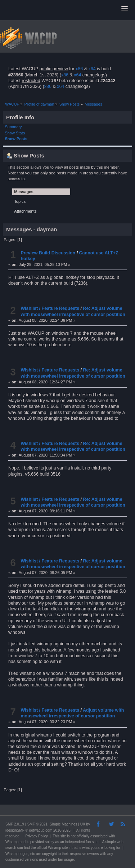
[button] (125, 9)
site (63, 836)
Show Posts (16, 139)
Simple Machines (63, 824)
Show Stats (15, 133)
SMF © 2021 (37, 824)
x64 (92, 69)
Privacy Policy (36, 836)
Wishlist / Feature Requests (50, 308)
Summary (13, 127)
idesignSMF (15, 830)
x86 (79, 69)
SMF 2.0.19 (15, 824)
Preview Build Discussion (48, 253)
